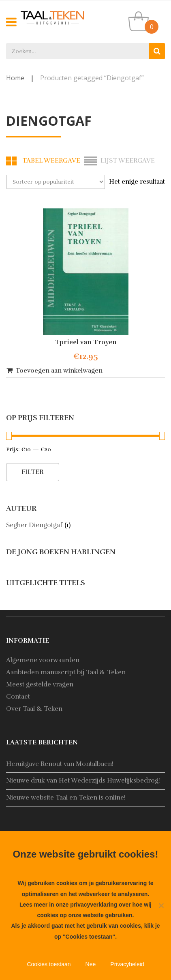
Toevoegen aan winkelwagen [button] (59, 371)
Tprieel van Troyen (86, 342)
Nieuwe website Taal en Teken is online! (66, 798)
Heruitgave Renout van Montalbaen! (60, 764)
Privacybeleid (127, 964)
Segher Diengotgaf (34, 525)
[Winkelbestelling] (56, 182)
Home (15, 78)
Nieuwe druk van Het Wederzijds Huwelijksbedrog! (83, 781)
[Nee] (161, 905)
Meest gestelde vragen (40, 684)
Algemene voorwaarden (43, 660)
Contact (18, 697)
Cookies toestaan (49, 964)
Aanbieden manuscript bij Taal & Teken (66, 672)
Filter (33, 472)
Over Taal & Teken (34, 709)
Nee (91, 964)
